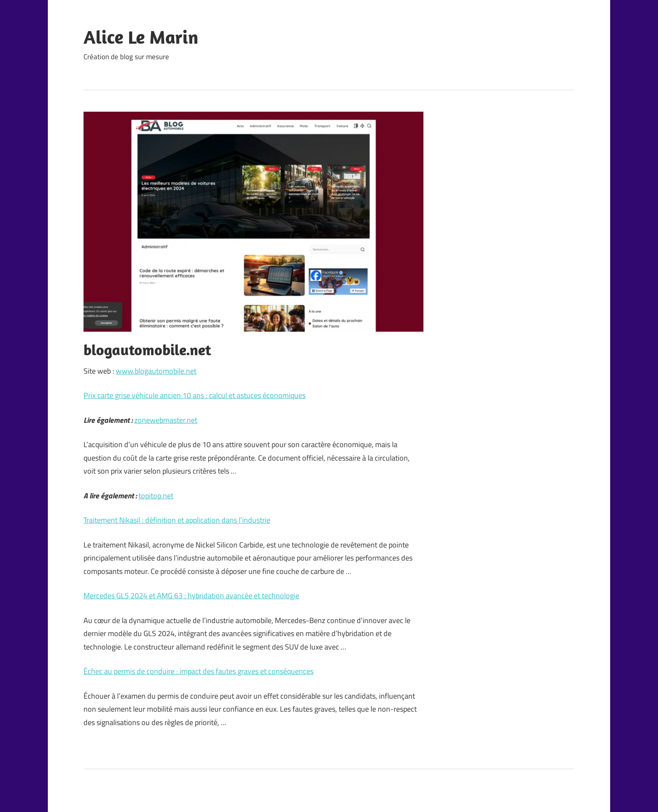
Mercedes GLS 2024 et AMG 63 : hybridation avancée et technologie (191, 596)
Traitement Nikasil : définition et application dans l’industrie (177, 520)
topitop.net (156, 496)
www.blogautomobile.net (156, 371)
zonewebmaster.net (166, 420)
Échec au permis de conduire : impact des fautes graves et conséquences (198, 671)
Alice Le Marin (141, 37)
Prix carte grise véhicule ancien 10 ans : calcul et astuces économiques (195, 395)
